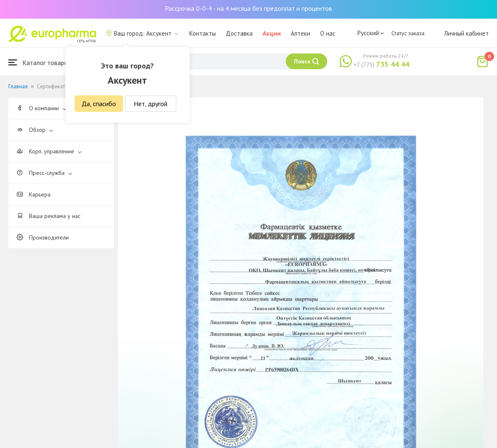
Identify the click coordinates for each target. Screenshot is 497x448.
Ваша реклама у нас (48, 216)
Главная (18, 86)
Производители (43, 237)
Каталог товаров (40, 62)
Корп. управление (49, 151)
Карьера (34, 194)
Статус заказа (408, 33)
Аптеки (300, 33)
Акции (272, 33)
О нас (328, 33)
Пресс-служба (44, 173)
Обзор (35, 130)
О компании (41, 108)
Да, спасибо (99, 104)
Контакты (203, 33)
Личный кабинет (466, 33)
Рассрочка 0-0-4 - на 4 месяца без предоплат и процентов (248, 8)
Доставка (239, 33)
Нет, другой (151, 104)
